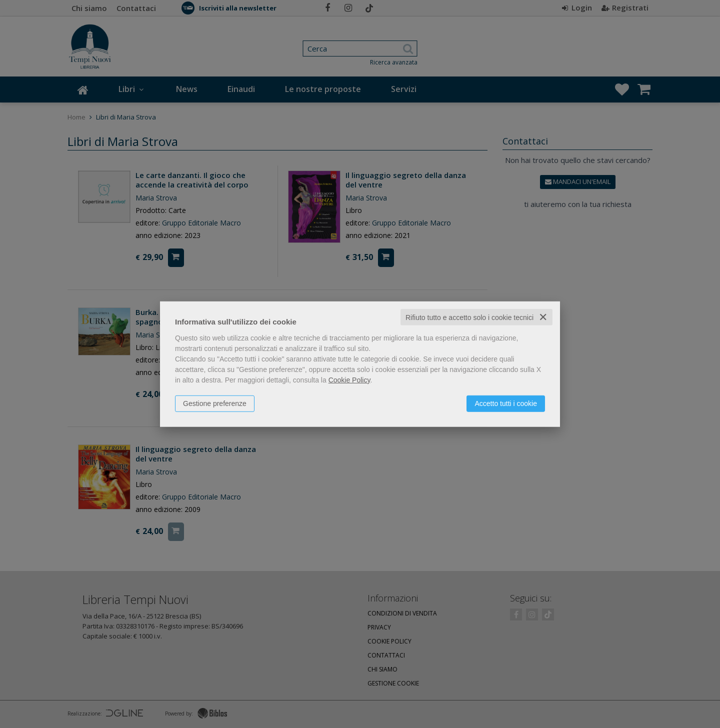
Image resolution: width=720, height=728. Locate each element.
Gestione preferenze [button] (215, 403)
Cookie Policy (349, 379)
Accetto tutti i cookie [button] (506, 403)
